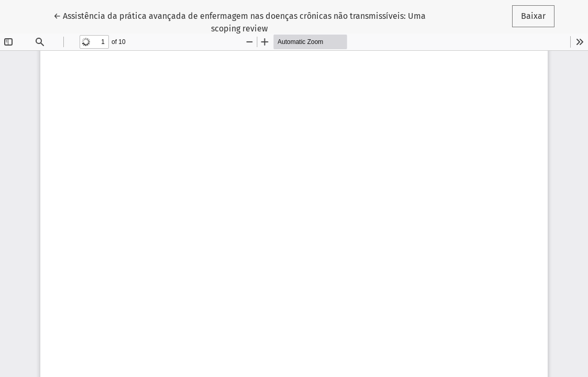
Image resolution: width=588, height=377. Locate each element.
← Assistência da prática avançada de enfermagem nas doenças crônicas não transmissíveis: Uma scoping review (240, 21)
